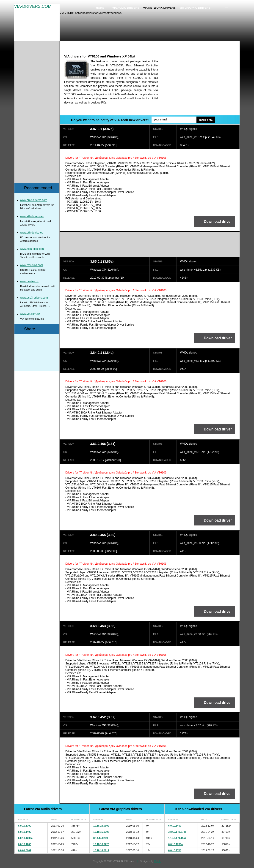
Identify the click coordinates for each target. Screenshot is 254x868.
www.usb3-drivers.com (34, 298)
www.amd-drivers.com (34, 200)
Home (100, 8)
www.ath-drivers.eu (32, 216)
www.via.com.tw (30, 314)
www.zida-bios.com (32, 249)
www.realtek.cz (29, 281)
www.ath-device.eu (32, 233)
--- (226, 8)
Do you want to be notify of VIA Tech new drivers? (110, 120)
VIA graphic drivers (195, 8)
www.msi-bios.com (32, 265)
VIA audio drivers (126, 8)
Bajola (158, 861)
